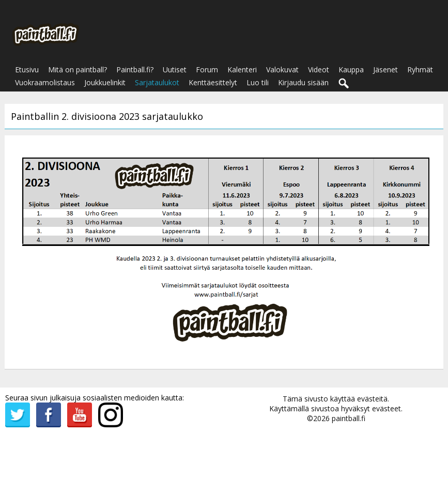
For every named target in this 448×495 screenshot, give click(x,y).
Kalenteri (242, 69)
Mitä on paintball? (78, 69)
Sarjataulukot (157, 82)
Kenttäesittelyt (213, 82)
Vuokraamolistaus (45, 82)
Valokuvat (282, 69)
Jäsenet (385, 69)
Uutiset (175, 69)
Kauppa (351, 69)
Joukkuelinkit (105, 82)
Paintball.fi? (135, 69)
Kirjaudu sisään (303, 82)
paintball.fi (349, 418)
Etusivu (27, 69)
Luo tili (258, 82)
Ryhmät (420, 69)
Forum (207, 69)
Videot (319, 69)
